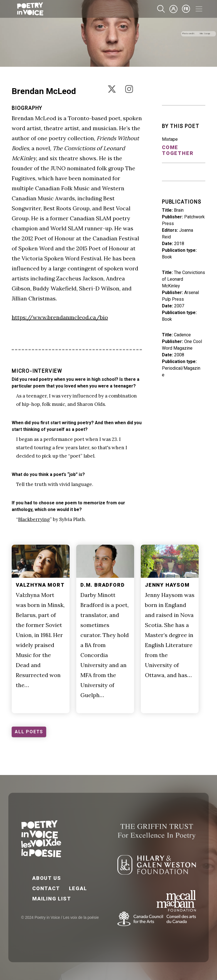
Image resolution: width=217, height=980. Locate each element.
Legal (78, 888)
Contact (46, 888)
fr (186, 9)
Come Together (178, 150)
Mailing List (52, 899)
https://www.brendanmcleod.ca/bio (60, 317)
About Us (47, 878)
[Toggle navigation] (199, 9)
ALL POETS (29, 732)
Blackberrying (34, 519)
